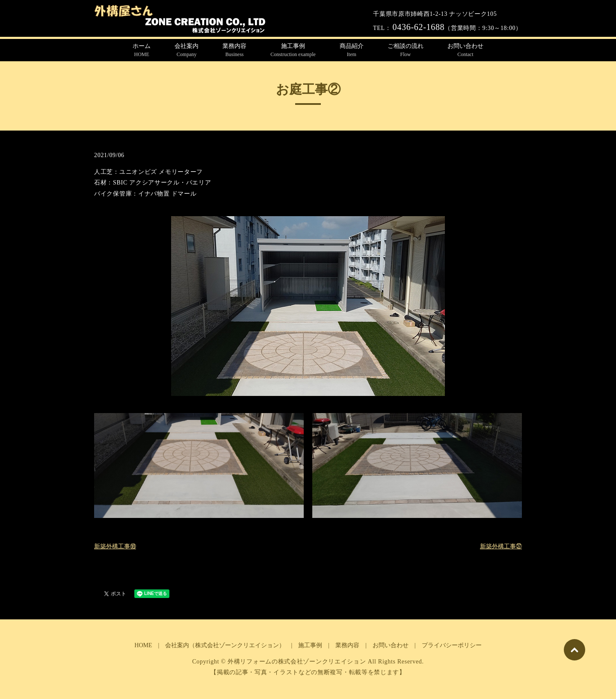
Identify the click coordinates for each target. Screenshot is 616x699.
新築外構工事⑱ (115, 546)
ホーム (142, 51)
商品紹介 (352, 51)
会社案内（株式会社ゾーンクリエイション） (225, 645)
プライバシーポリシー (452, 645)
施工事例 (293, 51)
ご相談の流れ (406, 51)
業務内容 (234, 51)
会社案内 (187, 51)
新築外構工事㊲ (501, 546)
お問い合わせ (465, 51)
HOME (143, 645)
